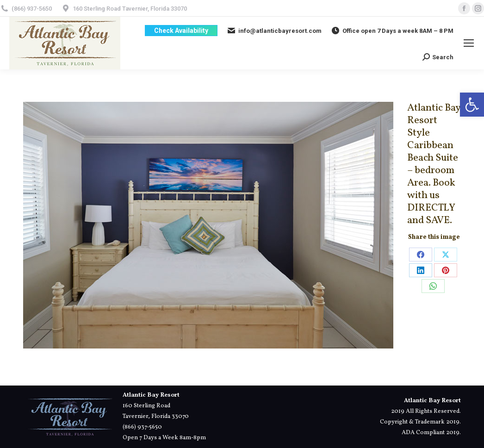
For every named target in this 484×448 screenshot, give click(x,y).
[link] (472, 105)
